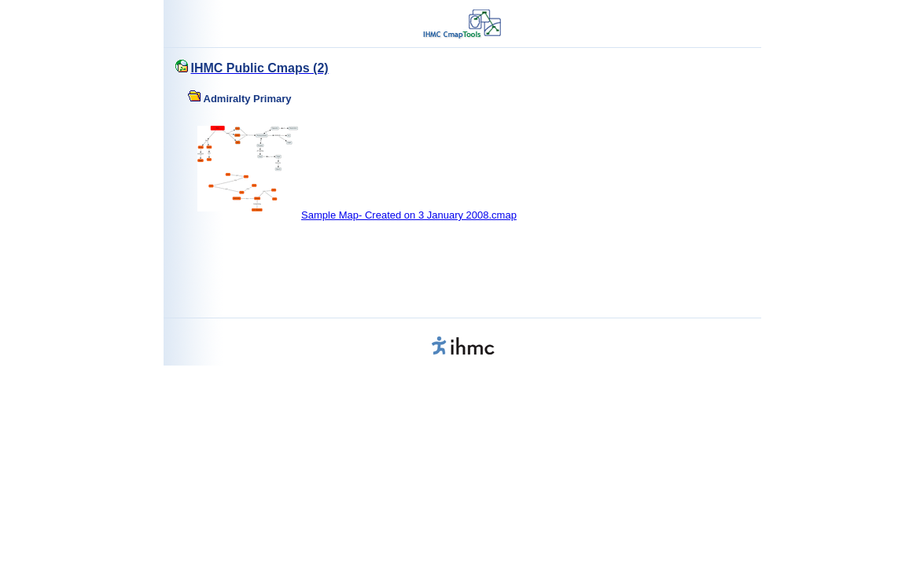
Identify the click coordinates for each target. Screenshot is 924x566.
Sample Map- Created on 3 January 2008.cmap (409, 215)
